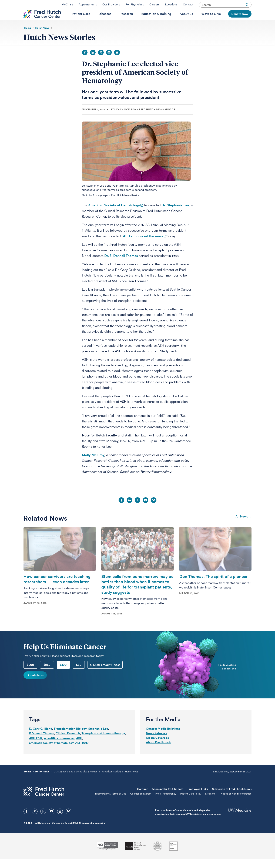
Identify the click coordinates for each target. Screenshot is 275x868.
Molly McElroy (93, 464)
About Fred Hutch (158, 751)
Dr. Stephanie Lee (175, 214)
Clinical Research (68, 742)
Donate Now (35, 684)
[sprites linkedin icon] (43, 820)
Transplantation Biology (70, 738)
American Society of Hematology (114, 214)
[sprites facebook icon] (26, 820)
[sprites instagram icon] (60, 820)
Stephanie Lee (98, 738)
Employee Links (198, 798)
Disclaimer (211, 803)
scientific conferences (59, 747)
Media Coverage (157, 747)
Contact (188, 6)
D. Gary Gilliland (41, 738)
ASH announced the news (143, 245)
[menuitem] (81, 19)
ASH (79, 747)
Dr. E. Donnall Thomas (121, 265)
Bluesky (117, 61)
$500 (30, 674)
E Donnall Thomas (42, 742)
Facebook (85, 61)
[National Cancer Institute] (108, 855)
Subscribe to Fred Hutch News (232, 798)
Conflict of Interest (141, 803)
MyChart (67, 6)
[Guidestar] (174, 855)
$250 (47, 674)
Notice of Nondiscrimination (236, 803)
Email (109, 61)
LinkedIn (93, 61)
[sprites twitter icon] (35, 820)
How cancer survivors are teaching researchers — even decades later (57, 588)
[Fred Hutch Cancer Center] (44, 800)
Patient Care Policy (191, 803)
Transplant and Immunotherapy (103, 742)
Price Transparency (166, 803)
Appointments (88, 6)
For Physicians (135, 6)
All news (244, 525)
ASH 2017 (36, 747)
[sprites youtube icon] (52, 820)
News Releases (156, 742)
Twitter (101, 61)
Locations (171, 6)
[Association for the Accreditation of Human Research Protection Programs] (157, 855)
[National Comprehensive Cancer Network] (136, 855)
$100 (63, 674)
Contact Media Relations (163, 738)
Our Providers (111, 6)
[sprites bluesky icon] (68, 820)
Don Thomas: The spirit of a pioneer (213, 585)
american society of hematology (51, 752)
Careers (154, 6)
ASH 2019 (82, 752)
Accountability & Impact (168, 798)
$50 (79, 674)
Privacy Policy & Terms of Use (110, 803)
